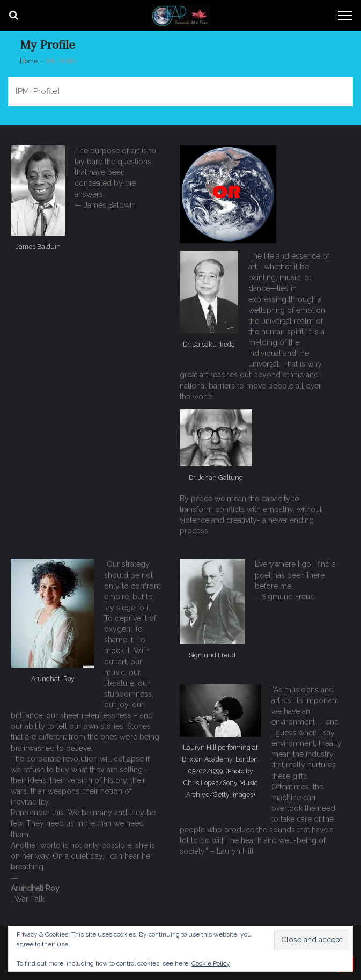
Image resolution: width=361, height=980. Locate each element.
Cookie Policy (211, 963)
